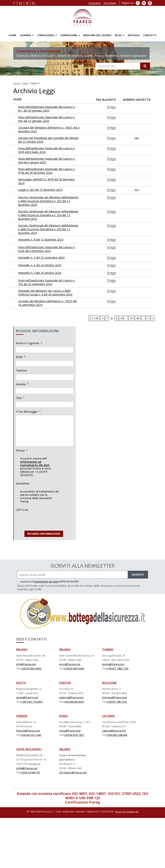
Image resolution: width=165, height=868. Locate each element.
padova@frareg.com (71, 696)
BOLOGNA (109, 681)
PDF (113, 107)
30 (138, 318)
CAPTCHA (22, 510)
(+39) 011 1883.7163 (117, 667)
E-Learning (95, 3)
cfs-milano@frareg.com (73, 771)
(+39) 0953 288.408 (117, 734)
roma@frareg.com (70, 729)
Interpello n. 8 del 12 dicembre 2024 (44, 240)
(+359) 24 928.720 (30, 771)
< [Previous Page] (102, 318)
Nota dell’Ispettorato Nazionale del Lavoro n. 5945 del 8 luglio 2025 (50, 150)
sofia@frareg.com (27, 767)
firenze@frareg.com (28, 729)
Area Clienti (110, 3)
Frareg (17, 83)
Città (20, 398)
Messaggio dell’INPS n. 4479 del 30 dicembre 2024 (50, 181)
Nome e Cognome (29, 343)
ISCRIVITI (138, 573)
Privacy (22, 451)
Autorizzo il (26, 580)
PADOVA (65, 681)
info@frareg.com (26, 663)
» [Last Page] (153, 318)
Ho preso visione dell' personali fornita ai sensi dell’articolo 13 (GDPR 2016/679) (36, 467)
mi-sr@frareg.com (70, 663)
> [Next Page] (148, 318)
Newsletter (23, 484)
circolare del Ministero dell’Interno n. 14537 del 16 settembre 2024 (49, 303)
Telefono (21, 371)
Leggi (25, 83)
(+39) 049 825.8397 (74, 700)
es (34, 3)
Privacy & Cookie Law (127, 810)
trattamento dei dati (46, 580)
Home (13, 35)
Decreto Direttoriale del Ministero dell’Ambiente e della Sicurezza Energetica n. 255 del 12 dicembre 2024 (49, 201)
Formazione (69, 35)
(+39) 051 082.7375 (117, 700)
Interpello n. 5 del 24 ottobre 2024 (43, 273)
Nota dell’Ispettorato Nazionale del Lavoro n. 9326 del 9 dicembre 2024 (50, 249)
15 (131, 318)
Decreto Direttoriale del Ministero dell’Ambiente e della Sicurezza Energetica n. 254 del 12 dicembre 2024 (49, 215)
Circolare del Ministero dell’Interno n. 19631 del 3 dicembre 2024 (49, 129)
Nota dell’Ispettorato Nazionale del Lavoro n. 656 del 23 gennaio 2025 (50, 119)
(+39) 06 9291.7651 (74, 734)
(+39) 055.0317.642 (31, 734)
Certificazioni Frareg (83, 801)
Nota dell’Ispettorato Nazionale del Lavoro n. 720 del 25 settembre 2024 (50, 282)
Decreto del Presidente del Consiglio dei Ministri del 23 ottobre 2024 (47, 140)
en (21, 3)
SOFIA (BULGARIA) (29, 748)
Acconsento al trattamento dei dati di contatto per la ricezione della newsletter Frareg (39, 496)
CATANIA (108, 715)
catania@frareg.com (114, 729)
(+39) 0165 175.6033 (31, 700)
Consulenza (46, 35)
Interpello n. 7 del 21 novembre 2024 (45, 258)
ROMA (63, 715)
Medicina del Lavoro (97, 35)
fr (27, 3)
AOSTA (21, 681)
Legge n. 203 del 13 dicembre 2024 (44, 190)
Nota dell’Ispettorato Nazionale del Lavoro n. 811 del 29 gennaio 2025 (50, 109)
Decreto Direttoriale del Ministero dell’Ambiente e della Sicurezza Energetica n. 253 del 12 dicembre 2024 (49, 229)
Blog (118, 35)
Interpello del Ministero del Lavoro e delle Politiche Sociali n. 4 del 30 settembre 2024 (49, 293)
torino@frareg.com (113, 663)
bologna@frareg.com (115, 696)
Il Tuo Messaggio (28, 412)
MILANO (22, 648)
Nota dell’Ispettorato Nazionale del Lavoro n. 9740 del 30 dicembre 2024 (50, 171)
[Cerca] (145, 66)
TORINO (108, 648)
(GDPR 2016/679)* (69, 580)
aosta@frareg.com (27, 696)
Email (21, 357)
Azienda (25, 35)
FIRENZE (22, 715)
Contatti (150, 35)
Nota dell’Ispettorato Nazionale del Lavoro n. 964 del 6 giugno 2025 (50, 160)
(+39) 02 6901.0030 (31, 667)
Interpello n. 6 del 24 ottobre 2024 (43, 265)
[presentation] (45, 521)
